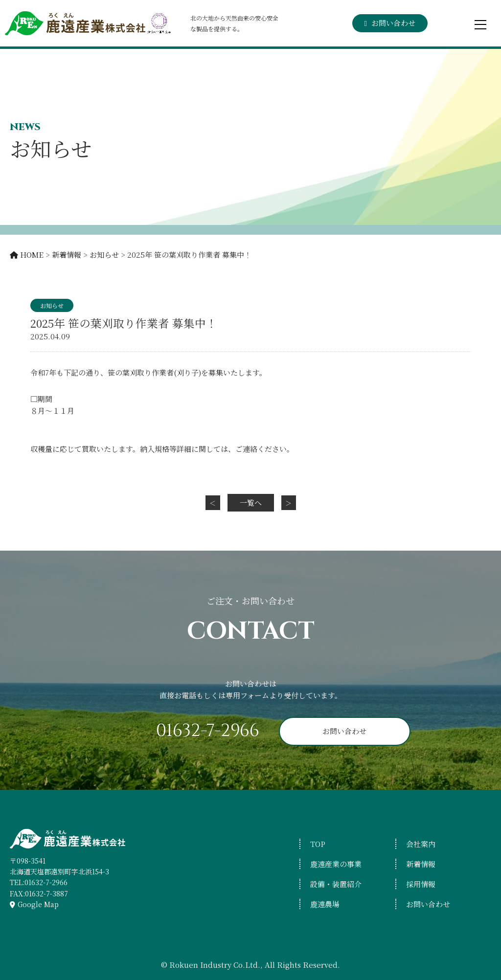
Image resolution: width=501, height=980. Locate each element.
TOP (318, 844)
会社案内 (421, 844)
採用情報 (421, 884)
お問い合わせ (392, 23)
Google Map (38, 904)
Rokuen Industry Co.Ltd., (217, 965)
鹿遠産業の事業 (336, 864)
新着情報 (421, 864)
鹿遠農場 (325, 904)
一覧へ (251, 502)
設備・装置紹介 (336, 884)
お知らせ (52, 305)
